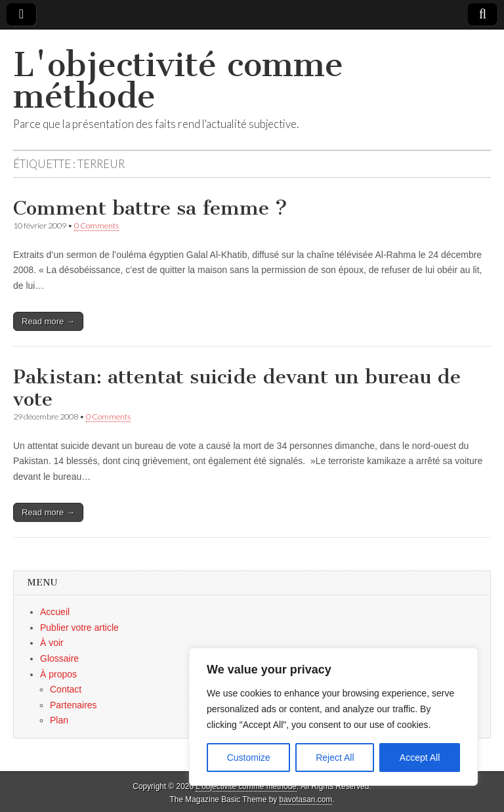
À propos (58, 674)
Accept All (420, 758)
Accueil (55, 612)
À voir (52, 643)
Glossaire (59, 658)
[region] (333, 717)
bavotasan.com (306, 800)
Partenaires (73, 705)
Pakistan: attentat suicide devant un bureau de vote (237, 388)
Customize (249, 758)
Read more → (48, 321)
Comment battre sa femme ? (150, 208)
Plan (59, 720)
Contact (66, 689)
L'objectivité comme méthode (178, 80)
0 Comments (96, 225)
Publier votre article (79, 628)
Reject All (335, 758)
